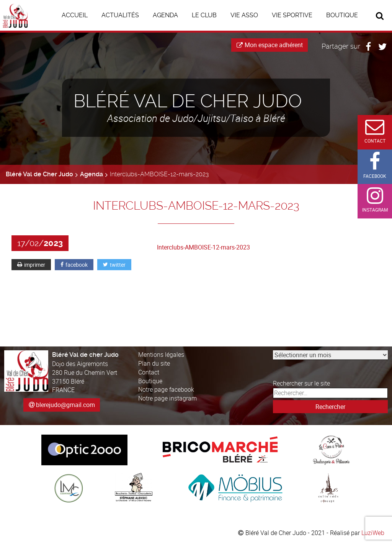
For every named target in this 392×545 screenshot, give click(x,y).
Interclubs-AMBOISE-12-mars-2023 (203, 247)
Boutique (150, 381)
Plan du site (154, 363)
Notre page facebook (166, 389)
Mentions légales (161, 355)
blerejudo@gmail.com (65, 405)
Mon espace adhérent (270, 45)
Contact (149, 372)
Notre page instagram (167, 398)
